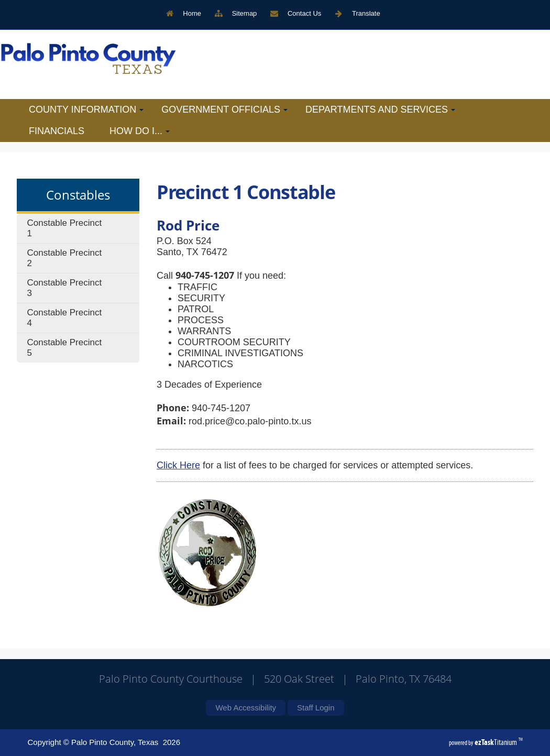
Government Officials (224, 109)
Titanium (497, 742)
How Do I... (140, 131)
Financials (57, 131)
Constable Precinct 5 (65, 348)
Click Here (178, 465)
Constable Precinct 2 (65, 258)
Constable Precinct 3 (65, 288)
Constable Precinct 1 (65, 228)
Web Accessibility (246, 708)
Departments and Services (380, 109)
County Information (86, 109)
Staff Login (316, 708)
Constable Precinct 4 (65, 318)
